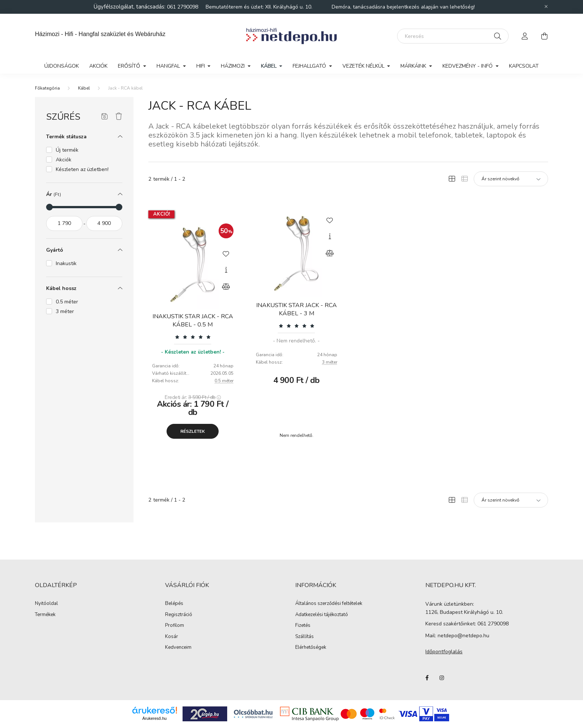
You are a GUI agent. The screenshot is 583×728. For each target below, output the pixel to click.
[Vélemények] (193, 337)
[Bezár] (546, 7)
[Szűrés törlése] (119, 117)
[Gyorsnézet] (226, 270)
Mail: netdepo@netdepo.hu (457, 636)
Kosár (172, 637)
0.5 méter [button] (67, 302)
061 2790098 (183, 7)
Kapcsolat (524, 66)
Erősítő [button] (130, 66)
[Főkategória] (47, 88)
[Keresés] (453, 36)
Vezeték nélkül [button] (364, 66)
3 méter (330, 362)
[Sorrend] (511, 179)
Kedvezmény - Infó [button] (468, 66)
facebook (427, 678)
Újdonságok (62, 66)
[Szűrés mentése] (105, 117)
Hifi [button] (201, 66)
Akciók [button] (64, 160)
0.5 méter (224, 381)
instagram (442, 678)
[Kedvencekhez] (226, 253)
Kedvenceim (178, 648)
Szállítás (305, 637)
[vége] (104, 223)
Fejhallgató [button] (310, 66)
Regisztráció (179, 615)
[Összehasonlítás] (226, 287)
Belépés (174, 604)
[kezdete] (64, 223)
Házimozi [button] (233, 66)
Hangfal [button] (169, 66)
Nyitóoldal (46, 604)
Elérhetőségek (311, 648)
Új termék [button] (67, 150)
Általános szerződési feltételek (329, 604)
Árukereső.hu (154, 718)
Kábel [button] (270, 66)
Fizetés (303, 626)
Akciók (98, 66)
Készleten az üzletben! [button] (82, 169)
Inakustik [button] (66, 263)
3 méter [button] (65, 311)
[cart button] (544, 36)
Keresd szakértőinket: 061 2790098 (467, 624)
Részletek (193, 431)
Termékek (45, 615)
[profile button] (525, 36)
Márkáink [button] (414, 66)
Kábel (84, 88)
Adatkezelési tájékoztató (322, 615)
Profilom (175, 626)
